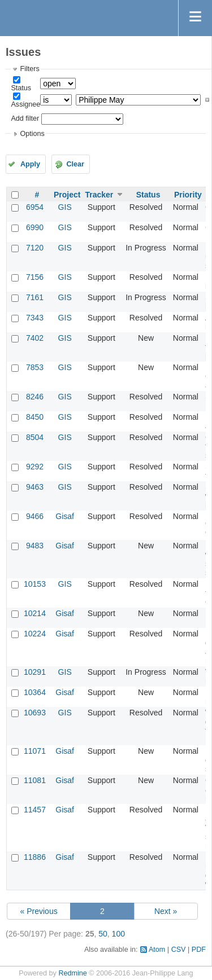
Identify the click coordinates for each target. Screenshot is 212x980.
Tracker (99, 195)
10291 (35, 672)
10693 (35, 713)
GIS (65, 207)
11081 (35, 780)
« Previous (39, 911)
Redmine (72, 973)
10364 (35, 692)
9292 (35, 467)
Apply (30, 164)
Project (67, 195)
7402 (35, 338)
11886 (35, 857)
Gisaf (65, 516)
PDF (199, 950)
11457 (35, 810)
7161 (35, 297)
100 (118, 934)
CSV (179, 950)
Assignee (25, 104)
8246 (35, 397)
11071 (35, 751)
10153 (35, 584)
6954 (35, 207)
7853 (35, 367)
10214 (35, 613)
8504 (35, 437)
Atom (157, 950)
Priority (188, 195)
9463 (35, 487)
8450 (35, 417)
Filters (29, 69)
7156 (35, 277)
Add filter (25, 118)
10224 (35, 634)
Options (32, 134)
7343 (35, 318)
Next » (166, 911)
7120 (35, 248)
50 (103, 934)
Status (21, 88)
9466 (35, 516)
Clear (75, 164)
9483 (35, 546)
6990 (35, 227)
